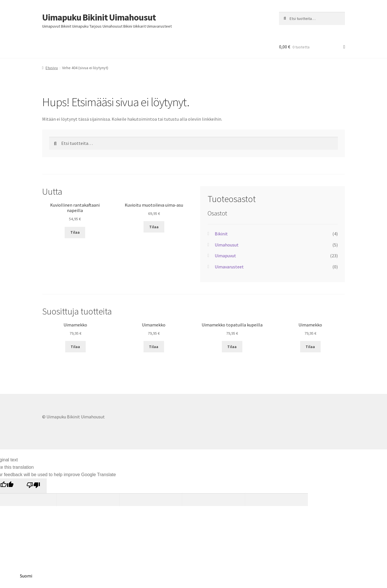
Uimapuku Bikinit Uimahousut (99, 17)
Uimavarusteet (229, 267)
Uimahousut (227, 245)
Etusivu (52, 68)
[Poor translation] (33, 486)
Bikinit (221, 234)
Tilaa (75, 232)
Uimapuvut (225, 256)
